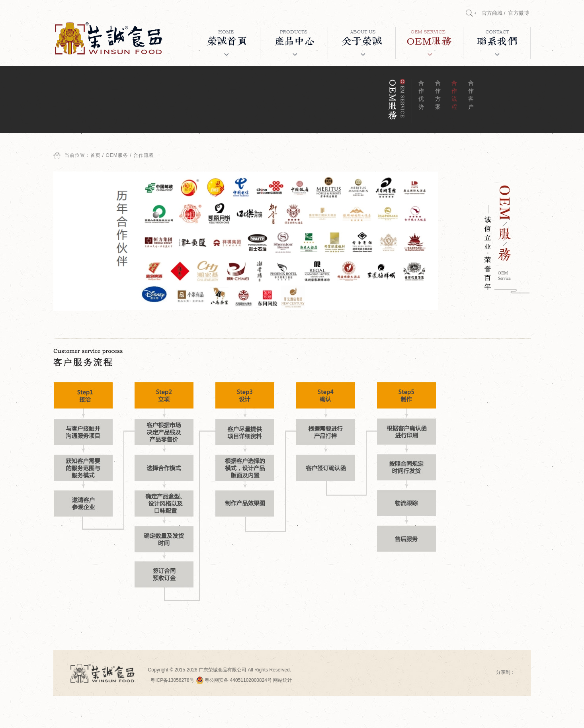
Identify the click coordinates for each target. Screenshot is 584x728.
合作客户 (471, 95)
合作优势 (421, 95)
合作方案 (438, 95)
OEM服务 (117, 155)
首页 (96, 155)
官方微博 (519, 13)
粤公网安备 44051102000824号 (234, 680)
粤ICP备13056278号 (172, 680)
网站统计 (283, 680)
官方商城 (492, 13)
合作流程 (454, 95)
